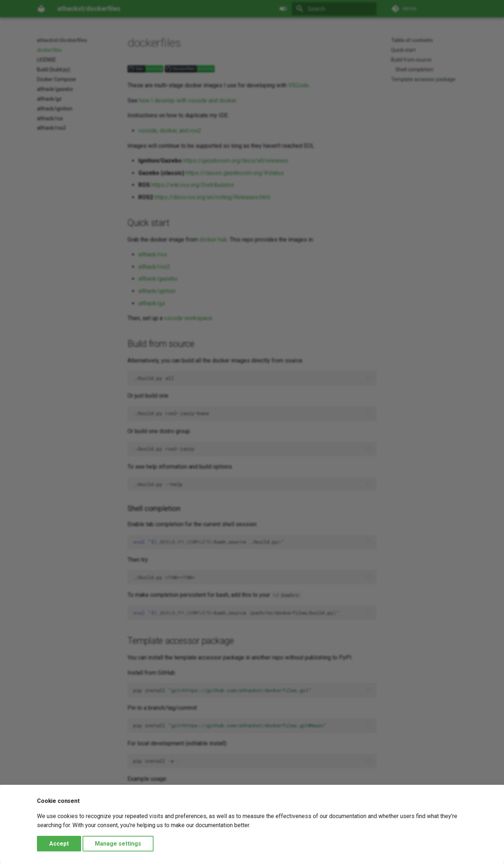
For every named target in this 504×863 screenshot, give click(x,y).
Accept (59, 844)
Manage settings (118, 844)
